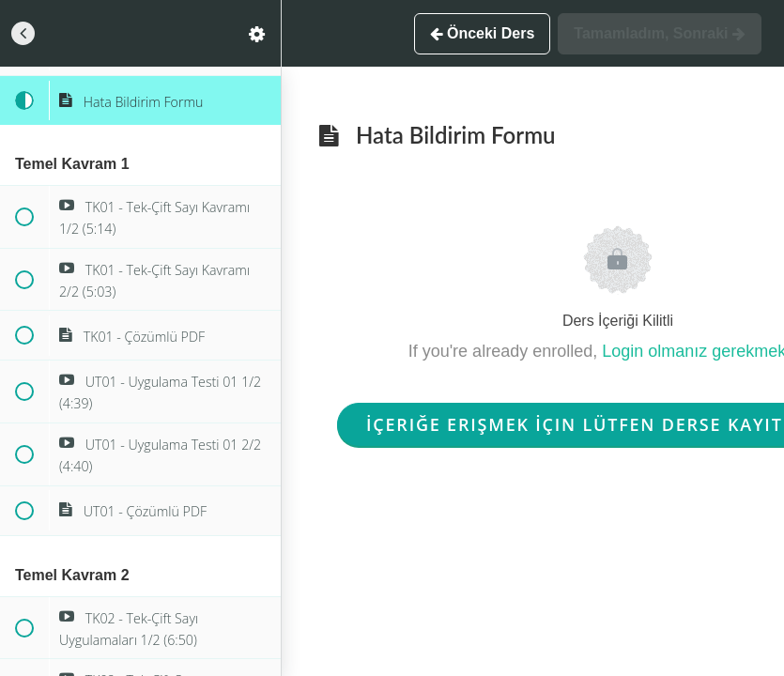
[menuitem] (257, 33)
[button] (23, 33)
